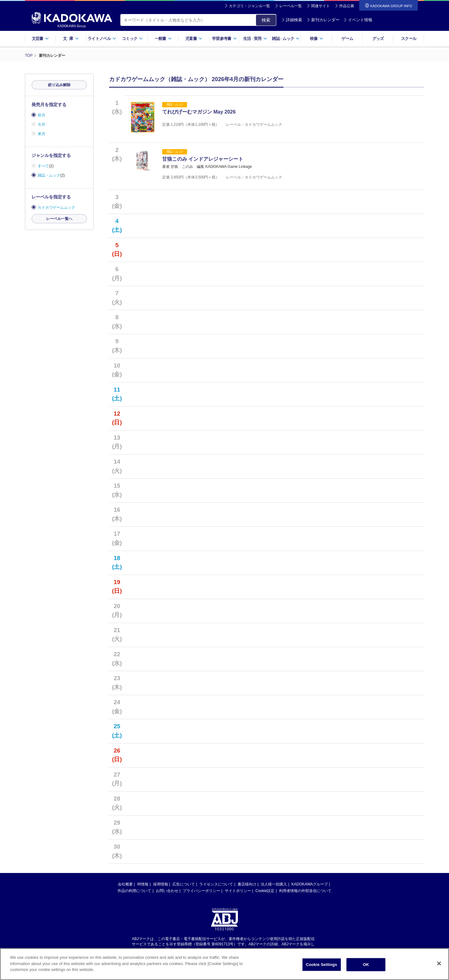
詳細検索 (292, 20)
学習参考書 (224, 39)
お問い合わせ (167, 895)
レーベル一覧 (291, 6)
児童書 (194, 39)
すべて (43, 166)
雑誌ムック (286, 39)
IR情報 (143, 888)
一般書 (163, 39)
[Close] (439, 971)
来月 (41, 134)
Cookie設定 (265, 895)
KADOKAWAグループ (310, 888)
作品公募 (347, 6)
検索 (266, 20)
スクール (409, 39)
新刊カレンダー (323, 20)
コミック (132, 39)
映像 (317, 39)
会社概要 (125, 888)
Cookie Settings (321, 972)
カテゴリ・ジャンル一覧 (249, 6)
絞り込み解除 (59, 85)
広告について (184, 888)
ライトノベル (102, 39)
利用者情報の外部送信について (305, 895)
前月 (41, 115)
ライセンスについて (216, 888)
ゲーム (347, 39)
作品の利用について (134, 895)
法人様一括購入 (274, 888)
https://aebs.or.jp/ (202, 953)
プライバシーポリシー (201, 895)
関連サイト (321, 6)
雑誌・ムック (49, 175)
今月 (41, 124)
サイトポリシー (238, 895)
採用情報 (161, 888)
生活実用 (255, 39)
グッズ (378, 39)
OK (366, 972)
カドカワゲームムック (56, 207)
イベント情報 (358, 20)
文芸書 (40, 39)
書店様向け (247, 888)
